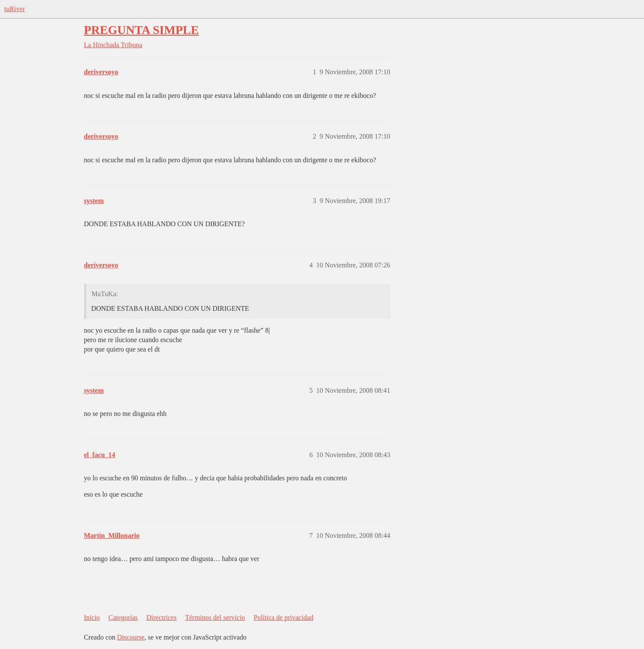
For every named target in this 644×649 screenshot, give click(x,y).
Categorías (123, 617)
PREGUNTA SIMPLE (142, 30)
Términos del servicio (215, 617)
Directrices (161, 617)
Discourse (131, 637)
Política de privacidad (284, 617)
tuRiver (15, 9)
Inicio (92, 617)
